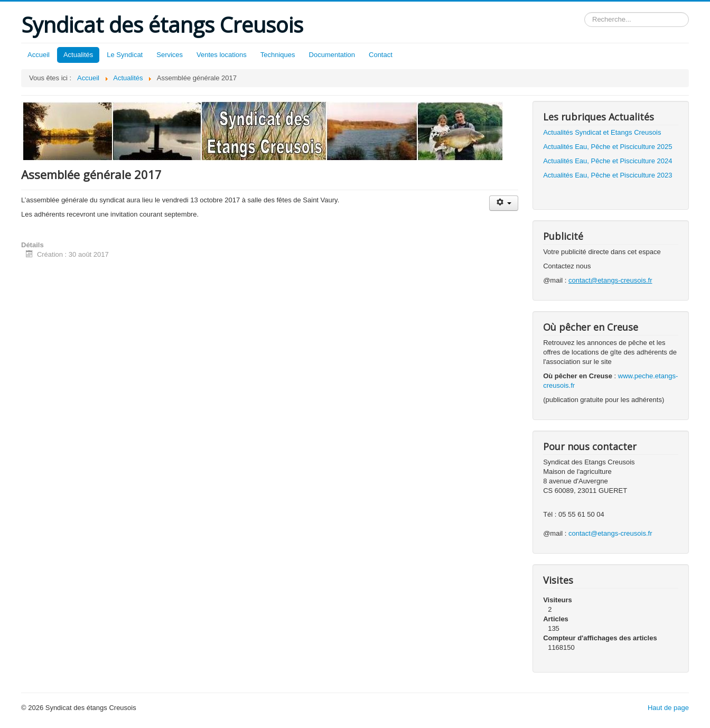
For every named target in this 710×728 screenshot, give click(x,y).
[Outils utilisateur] (504, 203)
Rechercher (585, 12)
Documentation (332, 55)
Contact (381, 55)
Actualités (78, 55)
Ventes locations (222, 55)
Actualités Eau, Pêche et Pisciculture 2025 (608, 147)
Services (170, 55)
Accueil (39, 55)
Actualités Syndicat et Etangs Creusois (602, 132)
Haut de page (668, 708)
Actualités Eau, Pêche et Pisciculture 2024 (608, 161)
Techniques (278, 55)
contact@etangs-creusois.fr (610, 533)
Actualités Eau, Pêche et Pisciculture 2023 (608, 175)
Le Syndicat (125, 55)
